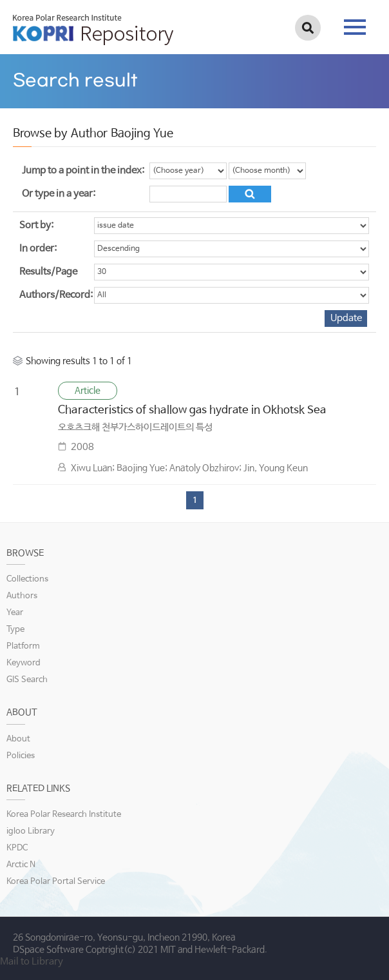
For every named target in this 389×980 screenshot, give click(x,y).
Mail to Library (32, 962)
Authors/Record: (56, 295)
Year (15, 613)
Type (15, 630)
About (18, 739)
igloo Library (31, 831)
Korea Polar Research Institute (64, 815)
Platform (23, 646)
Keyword (24, 663)
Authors (22, 596)
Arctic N (21, 865)
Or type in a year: (59, 194)
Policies (21, 756)
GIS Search (27, 680)
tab (355, 27)
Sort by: (36, 225)
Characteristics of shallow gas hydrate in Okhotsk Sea (192, 410)
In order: (38, 249)
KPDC (17, 848)
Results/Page (48, 272)
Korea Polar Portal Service (56, 882)
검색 (308, 28)
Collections (27, 579)
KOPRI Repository (93, 30)
